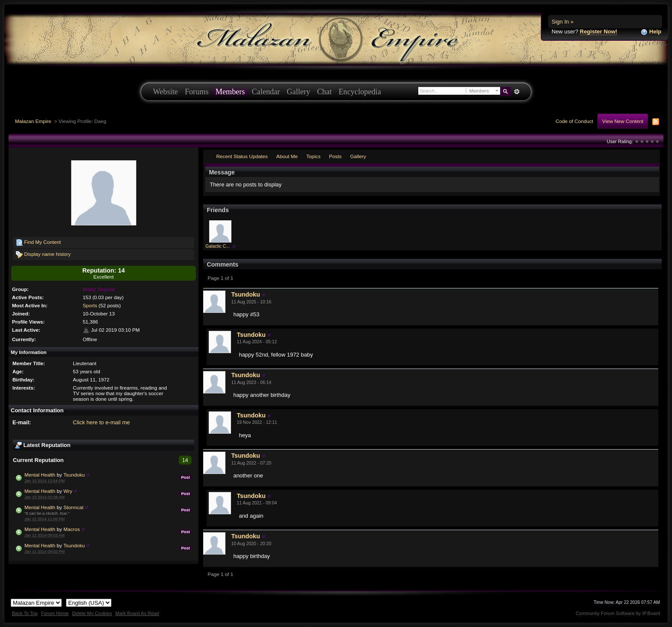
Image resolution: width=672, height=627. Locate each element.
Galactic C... (217, 246)
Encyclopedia (360, 92)
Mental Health (40, 475)
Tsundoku (74, 475)
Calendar (266, 92)
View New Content (623, 121)
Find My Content (38, 243)
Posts (335, 156)
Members (230, 92)
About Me (287, 156)
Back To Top (25, 613)
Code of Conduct (574, 121)
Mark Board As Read (137, 613)
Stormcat (73, 507)
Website (165, 92)
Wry (68, 491)
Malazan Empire (33, 121)
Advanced (517, 92)
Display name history (43, 255)
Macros (72, 529)
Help (651, 32)
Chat (324, 92)
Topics (313, 156)
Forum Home (55, 613)
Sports (90, 305)
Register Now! (598, 31)
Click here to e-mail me (101, 422)
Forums (197, 92)
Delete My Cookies (92, 613)
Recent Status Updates (242, 156)
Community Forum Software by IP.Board (618, 613)
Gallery (298, 92)
